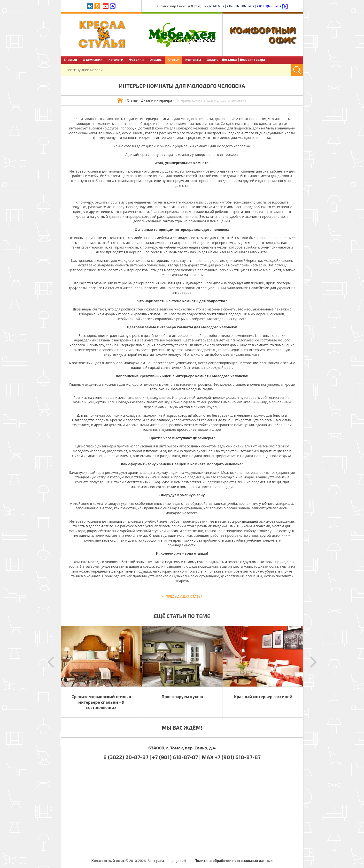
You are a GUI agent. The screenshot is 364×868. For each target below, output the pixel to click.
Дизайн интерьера (156, 100)
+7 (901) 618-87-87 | (176, 757)
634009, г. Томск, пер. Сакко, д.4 (182, 748)
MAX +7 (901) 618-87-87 (231, 757)
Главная (70, 60)
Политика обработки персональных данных (234, 860)
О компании (93, 60)
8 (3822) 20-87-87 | (128, 757)
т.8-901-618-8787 (240, 6)
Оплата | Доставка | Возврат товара (236, 60)
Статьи (174, 60)
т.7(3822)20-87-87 (210, 6)
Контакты (193, 60)
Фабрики (136, 60)
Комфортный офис (108, 860)
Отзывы (156, 60)
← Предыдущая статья (182, 596)
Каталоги (116, 60)
